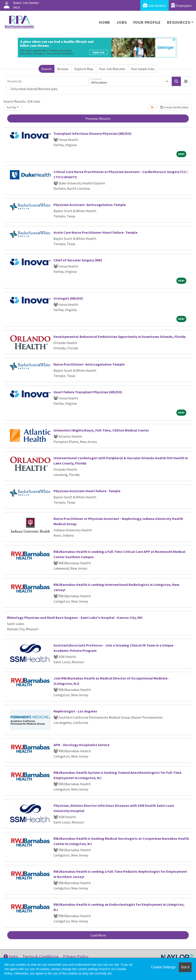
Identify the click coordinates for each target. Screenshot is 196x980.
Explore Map (84, 69)
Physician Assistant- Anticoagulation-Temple (90, 205)
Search (46, 69)
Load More (98, 935)
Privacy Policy (76, 956)
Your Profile (147, 22)
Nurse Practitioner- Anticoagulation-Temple (89, 364)
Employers (181, 5)
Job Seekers (154, 5)
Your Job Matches (112, 69)
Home (105, 22)
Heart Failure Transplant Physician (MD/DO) (88, 392)
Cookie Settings (163, 967)
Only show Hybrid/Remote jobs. (34, 89)
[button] (186, 81)
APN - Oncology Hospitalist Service (81, 745)
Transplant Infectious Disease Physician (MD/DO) (92, 133)
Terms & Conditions (41, 956)
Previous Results (98, 118)
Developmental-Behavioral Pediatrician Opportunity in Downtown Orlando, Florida (120, 337)
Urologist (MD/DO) (68, 298)
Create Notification (174, 107)
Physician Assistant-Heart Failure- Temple (87, 491)
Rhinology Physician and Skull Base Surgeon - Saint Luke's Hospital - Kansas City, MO (75, 618)
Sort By (11, 107)
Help (11, 956)
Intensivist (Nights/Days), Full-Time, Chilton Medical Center (101, 430)
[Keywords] (47, 81)
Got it (185, 967)
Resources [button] (178, 22)
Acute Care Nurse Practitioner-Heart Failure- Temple (95, 232)
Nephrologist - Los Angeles (75, 711)
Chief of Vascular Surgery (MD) (78, 260)
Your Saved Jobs (143, 69)
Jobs (122, 22)
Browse (63, 69)
